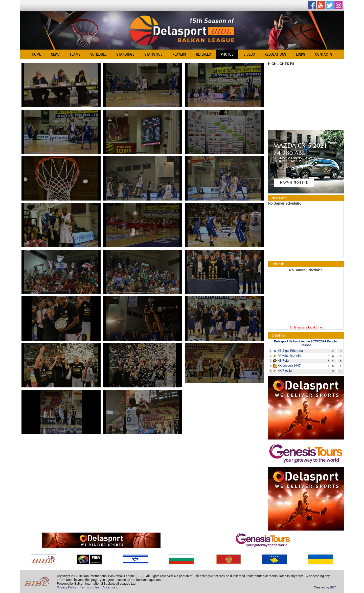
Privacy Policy (67, 587)
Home (36, 54)
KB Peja (283, 360)
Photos (227, 54)
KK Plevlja (285, 371)
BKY (333, 587)
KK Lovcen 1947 (289, 366)
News (55, 54)
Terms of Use (89, 587)
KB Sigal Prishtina (290, 351)
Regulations (275, 54)
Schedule (98, 54)
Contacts (324, 54)
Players (179, 54)
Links (301, 54)
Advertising (110, 587)
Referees (203, 54)
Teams (75, 54)
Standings (125, 54)
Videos (249, 54)
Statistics (153, 54)
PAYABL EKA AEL (290, 356)
